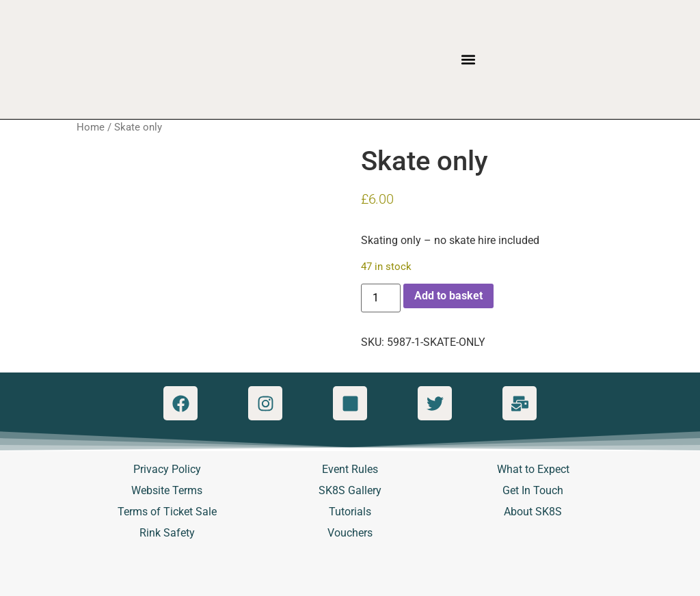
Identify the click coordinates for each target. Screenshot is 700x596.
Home (91, 127)
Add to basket (448, 296)
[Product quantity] (381, 298)
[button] (469, 60)
